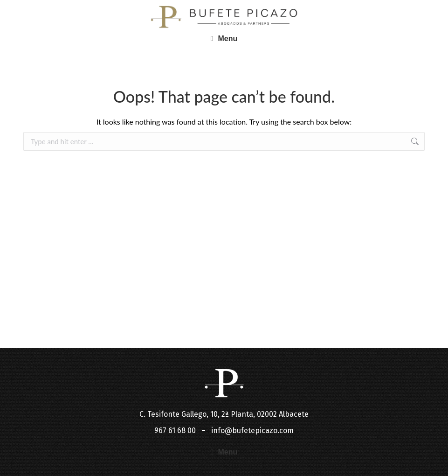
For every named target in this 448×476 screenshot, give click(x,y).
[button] (224, 39)
